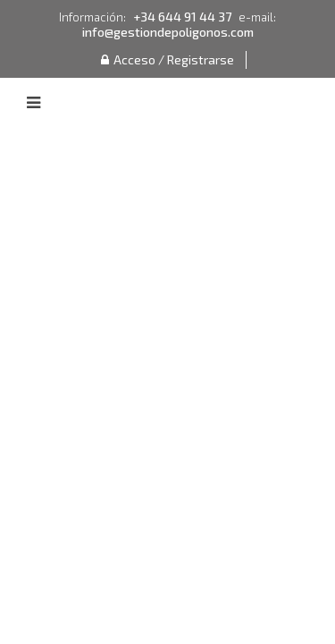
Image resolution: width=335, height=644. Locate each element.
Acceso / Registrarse (167, 59)
